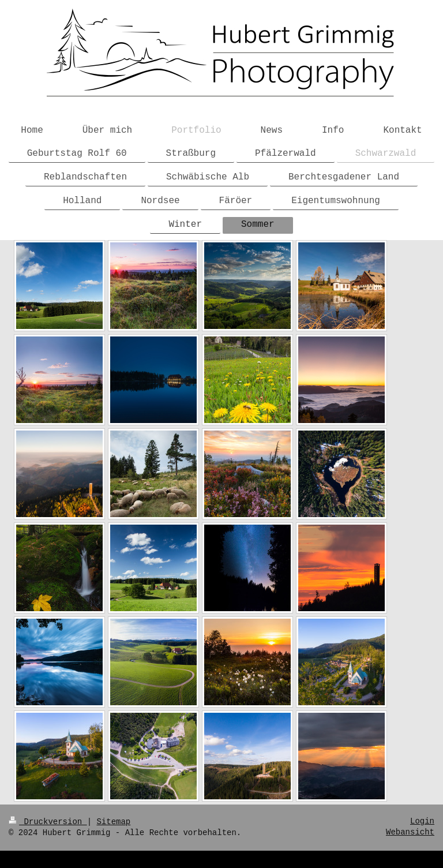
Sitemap (113, 822)
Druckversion (48, 822)
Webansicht (410, 832)
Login (422, 821)
